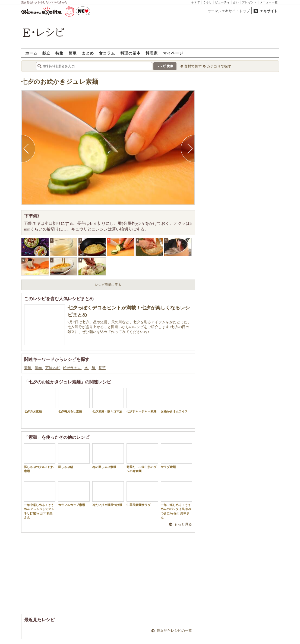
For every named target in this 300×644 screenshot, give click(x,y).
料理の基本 (130, 53)
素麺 (28, 368)
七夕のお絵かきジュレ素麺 (60, 82)
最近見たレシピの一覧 (174, 631)
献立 (46, 53)
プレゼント (249, 2)
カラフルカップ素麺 (74, 494)
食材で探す (193, 66)
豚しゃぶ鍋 (74, 456)
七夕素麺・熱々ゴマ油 (108, 400)
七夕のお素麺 (40, 400)
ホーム (31, 53)
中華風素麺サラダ (142, 494)
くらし (208, 2)
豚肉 (39, 368)
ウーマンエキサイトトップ (229, 11)
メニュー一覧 (269, 2)
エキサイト (269, 11)
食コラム (107, 53)
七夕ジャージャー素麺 (142, 400)
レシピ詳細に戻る (108, 285)
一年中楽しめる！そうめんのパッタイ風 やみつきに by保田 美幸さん (176, 500)
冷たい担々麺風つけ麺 (108, 494)
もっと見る (183, 524)
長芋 (102, 368)
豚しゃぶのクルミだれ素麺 (40, 458)
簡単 (73, 53)
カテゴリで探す (219, 66)
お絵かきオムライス (176, 400)
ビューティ (222, 2)
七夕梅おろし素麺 (74, 400)
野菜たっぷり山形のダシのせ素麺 (142, 458)
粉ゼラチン (72, 368)
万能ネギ (53, 368)
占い (236, 2)
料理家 (152, 53)
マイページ (173, 53)
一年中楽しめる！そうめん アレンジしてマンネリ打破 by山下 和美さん (40, 500)
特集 (59, 53)
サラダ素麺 (176, 456)
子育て (196, 2)
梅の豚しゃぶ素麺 (108, 456)
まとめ (88, 53)
